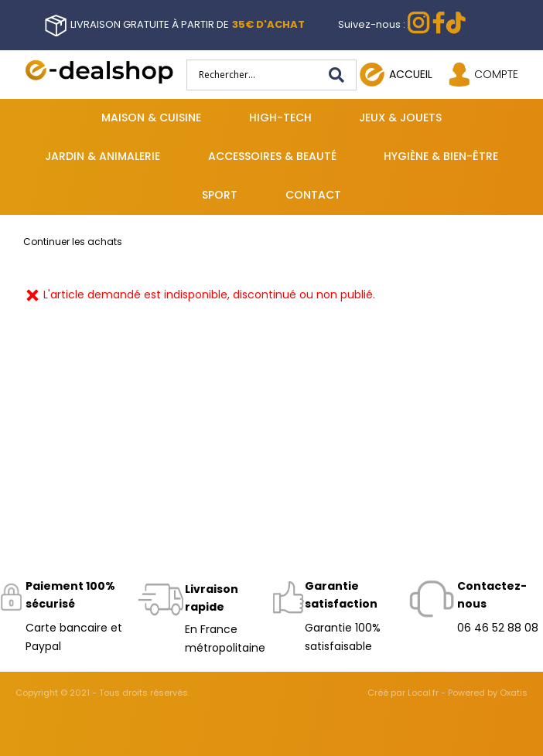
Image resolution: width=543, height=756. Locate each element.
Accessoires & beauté (272, 156)
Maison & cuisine (151, 117)
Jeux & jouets (400, 117)
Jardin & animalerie (102, 156)
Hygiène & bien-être (441, 156)
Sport (220, 195)
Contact (313, 195)
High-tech (280, 117)
